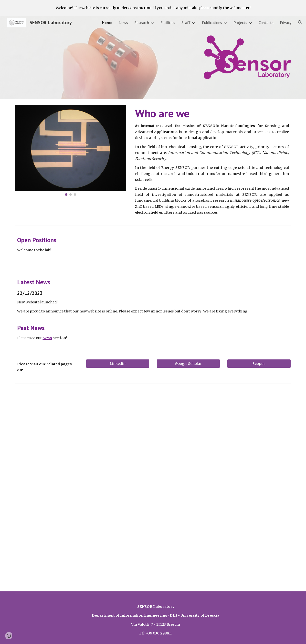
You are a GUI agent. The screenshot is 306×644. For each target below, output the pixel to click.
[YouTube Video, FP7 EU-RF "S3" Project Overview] (153, 540)
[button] (300, 23)
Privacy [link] (286, 23)
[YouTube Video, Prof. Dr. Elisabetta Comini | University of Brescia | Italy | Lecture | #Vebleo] (224, 437)
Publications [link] (212, 23)
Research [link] (142, 23)
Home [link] (107, 23)
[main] (212, 161)
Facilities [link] (168, 23)
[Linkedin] (118, 363)
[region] (153, 8)
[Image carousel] (70, 150)
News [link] (123, 23)
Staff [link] (186, 23)
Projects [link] (240, 23)
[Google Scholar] (188, 363)
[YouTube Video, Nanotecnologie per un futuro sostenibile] (82, 437)
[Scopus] (259, 363)
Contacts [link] (266, 23)
